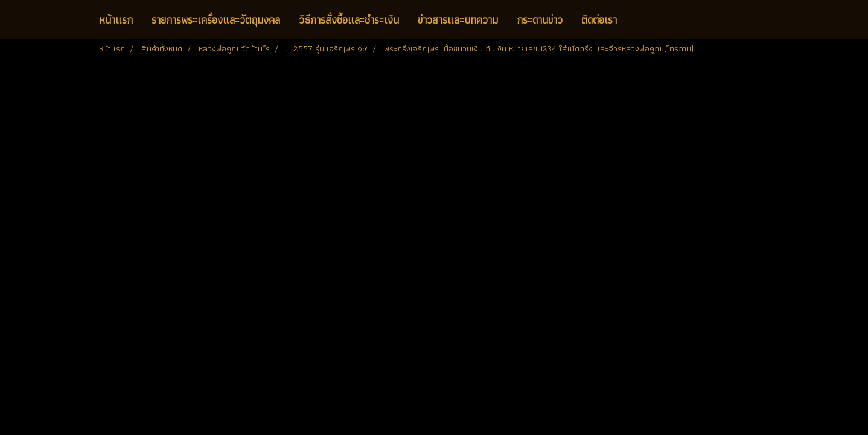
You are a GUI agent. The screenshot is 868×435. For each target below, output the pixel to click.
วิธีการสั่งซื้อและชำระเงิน (349, 20)
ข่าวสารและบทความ (458, 20)
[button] (637, 20)
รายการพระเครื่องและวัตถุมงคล (216, 20)
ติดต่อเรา (599, 20)
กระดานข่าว (540, 20)
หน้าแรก (116, 20)
